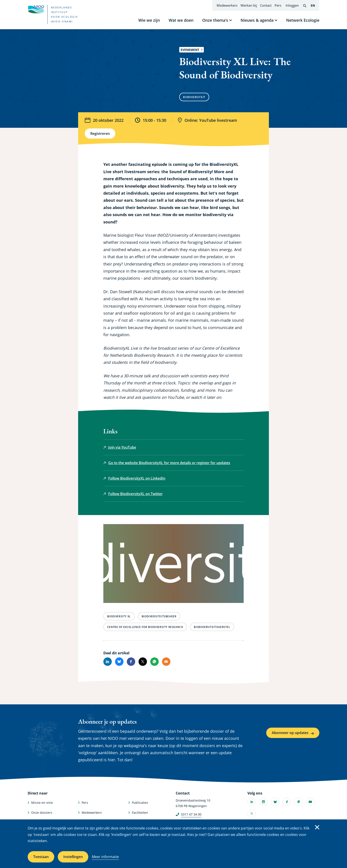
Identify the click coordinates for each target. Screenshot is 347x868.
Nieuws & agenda (257, 20)
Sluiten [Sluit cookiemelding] (317, 827)
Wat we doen (181, 20)
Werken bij (249, 5)
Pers (278, 5)
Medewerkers (227, 5)
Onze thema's (215, 20)
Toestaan (41, 857)
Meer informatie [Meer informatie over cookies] (105, 857)
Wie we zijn (149, 20)
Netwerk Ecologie (303, 20)
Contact (266, 5)
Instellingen (73, 857)
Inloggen (292, 5)
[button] (174, 564)
